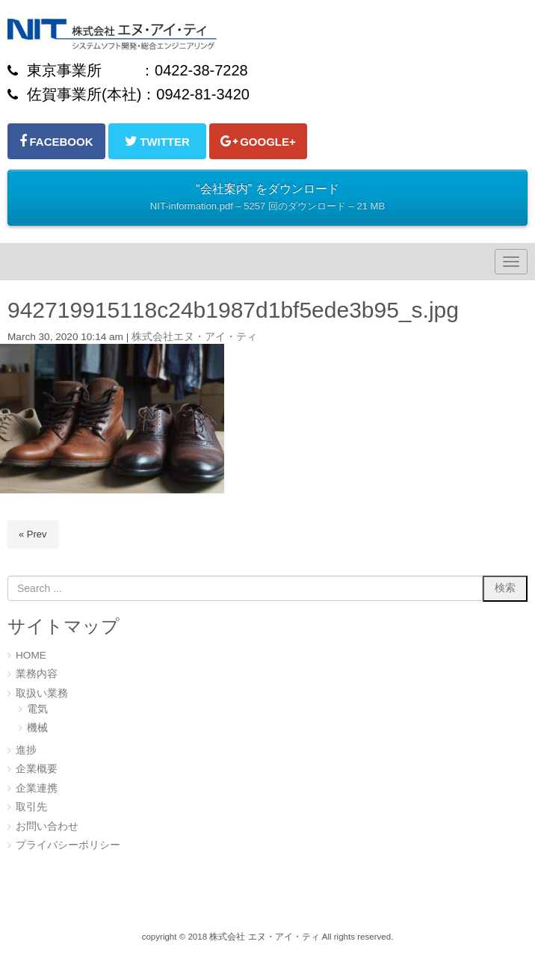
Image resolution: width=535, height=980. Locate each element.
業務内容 (37, 674)
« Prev (33, 534)
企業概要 (37, 769)
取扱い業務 (42, 693)
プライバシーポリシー (68, 845)
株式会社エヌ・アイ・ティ (194, 337)
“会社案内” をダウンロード (267, 199)
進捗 (26, 750)
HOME (31, 655)
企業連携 (37, 788)
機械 (37, 728)
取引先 (31, 807)
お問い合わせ (47, 826)
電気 (37, 709)
